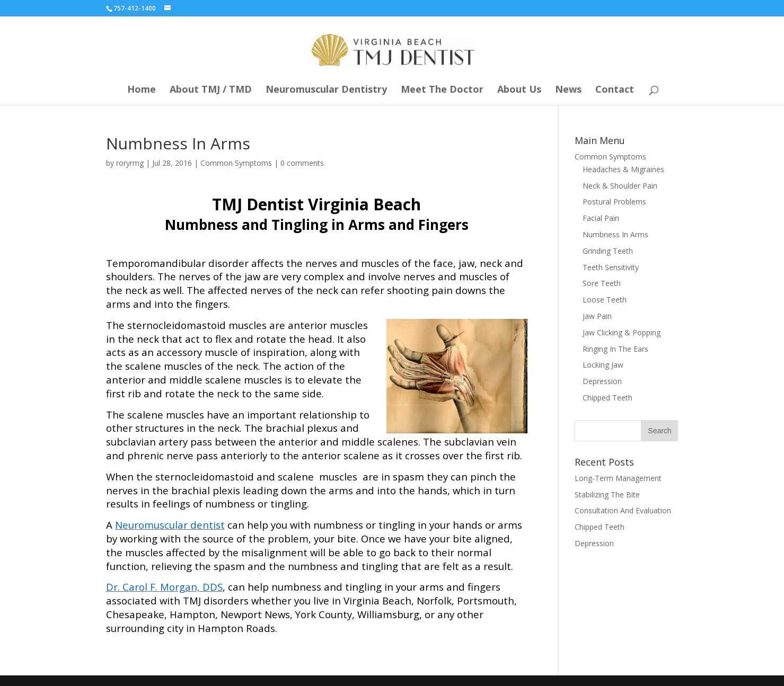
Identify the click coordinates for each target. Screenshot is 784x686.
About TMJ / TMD (211, 90)
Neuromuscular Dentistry (326, 90)
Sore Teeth (602, 283)
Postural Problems (614, 202)
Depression (602, 381)
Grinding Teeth (608, 251)
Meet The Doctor (442, 90)
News (568, 90)
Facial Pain (601, 218)
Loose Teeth (605, 300)
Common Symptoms (236, 163)
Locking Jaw (603, 365)
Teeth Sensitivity (611, 267)
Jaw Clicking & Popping (622, 332)
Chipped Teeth (607, 398)
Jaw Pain (597, 316)
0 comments (302, 163)
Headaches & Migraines (623, 169)
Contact (615, 90)
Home (142, 90)
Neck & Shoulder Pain (620, 186)
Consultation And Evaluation (623, 510)
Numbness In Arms (615, 234)
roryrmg (130, 163)
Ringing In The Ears (615, 349)
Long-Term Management (618, 478)
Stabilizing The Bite (607, 495)
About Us (519, 90)
